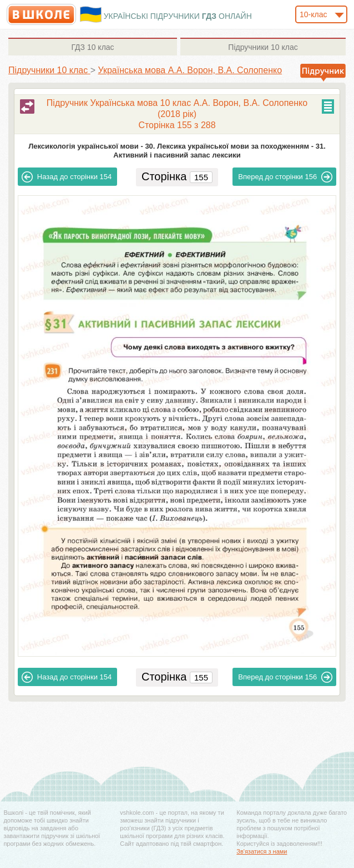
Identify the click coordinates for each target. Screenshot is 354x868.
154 (67, 177)
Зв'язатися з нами (262, 851)
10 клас (92, 47)
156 (285, 177)
